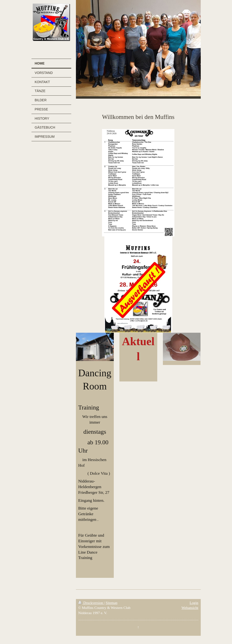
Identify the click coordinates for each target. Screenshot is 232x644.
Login (194, 603)
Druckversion (91, 603)
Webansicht (190, 608)
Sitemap (111, 603)
